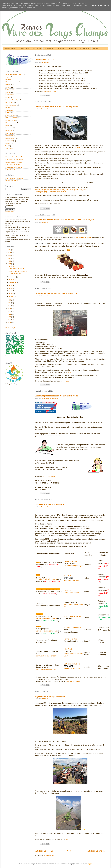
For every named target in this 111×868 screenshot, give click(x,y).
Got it (107, 5)
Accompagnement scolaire (50, 398)
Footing (8, 108)
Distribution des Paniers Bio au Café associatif (56, 293)
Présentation (9, 136)
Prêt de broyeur (10, 138)
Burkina (8, 87)
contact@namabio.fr (72, 593)
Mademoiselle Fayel (83, 237)
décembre (13, 266)
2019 (9, 303)
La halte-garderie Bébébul (14, 162)
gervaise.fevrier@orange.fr (46, 656)
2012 (9, 322)
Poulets (39, 627)
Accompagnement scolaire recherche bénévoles (57, 396)
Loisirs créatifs (10, 120)
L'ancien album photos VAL (14, 157)
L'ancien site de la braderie (14, 159)
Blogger (89, 864)
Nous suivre (60, 48)
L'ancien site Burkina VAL (14, 167)
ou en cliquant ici (11, 212)
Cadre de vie (10, 90)
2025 (9, 253)
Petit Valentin (10, 133)
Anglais (8, 77)
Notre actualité (10, 48)
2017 (9, 308)
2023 (9, 258)
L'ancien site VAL (11, 170)
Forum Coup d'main (12, 181)
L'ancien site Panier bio (13, 164)
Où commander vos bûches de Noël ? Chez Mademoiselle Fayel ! (65, 220)
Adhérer (96, 48)
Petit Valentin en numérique (14, 178)
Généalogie (9, 110)
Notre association (24, 48)
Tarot (7, 146)
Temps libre (9, 148)
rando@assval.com (49, 92)
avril (11, 291)
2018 (9, 306)
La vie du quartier (11, 118)
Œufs (38, 575)
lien (68, 250)
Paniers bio (45, 109)
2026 (9, 250)
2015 (9, 314)
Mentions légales (11, 328)
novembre (13, 277)
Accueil (70, 851)
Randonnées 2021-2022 (46, 60)
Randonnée (45, 62)
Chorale (8, 92)
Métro (7, 125)
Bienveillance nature (12, 82)
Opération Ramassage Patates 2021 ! (52, 696)
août (11, 285)
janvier (12, 296)
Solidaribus (77, 147)
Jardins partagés (11, 115)
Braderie (8, 85)
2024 (9, 255)
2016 (9, 311)
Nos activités (37, 48)
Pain (37, 562)
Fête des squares (11, 105)
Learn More (97, 5)
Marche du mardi (11, 123)
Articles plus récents (44, 851)
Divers (7, 97)
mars (11, 294)
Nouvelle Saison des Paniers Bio (50, 505)
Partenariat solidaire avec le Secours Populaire (57, 107)
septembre (13, 282)
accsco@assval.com (50, 476)
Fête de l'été (9, 102)
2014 (9, 317)
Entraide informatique (12, 100)
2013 (9, 320)
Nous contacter (72, 48)
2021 (9, 264)
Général (8, 113)
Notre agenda (48, 48)
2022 (9, 261)
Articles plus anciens (96, 851)
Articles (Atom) (49, 855)
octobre (12, 280)
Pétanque (9, 131)
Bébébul (8, 79)
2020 (9, 300)
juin (11, 288)
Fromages (40, 614)
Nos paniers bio (85, 48)
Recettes (8, 143)
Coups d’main (10, 95)
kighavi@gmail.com (71, 580)
